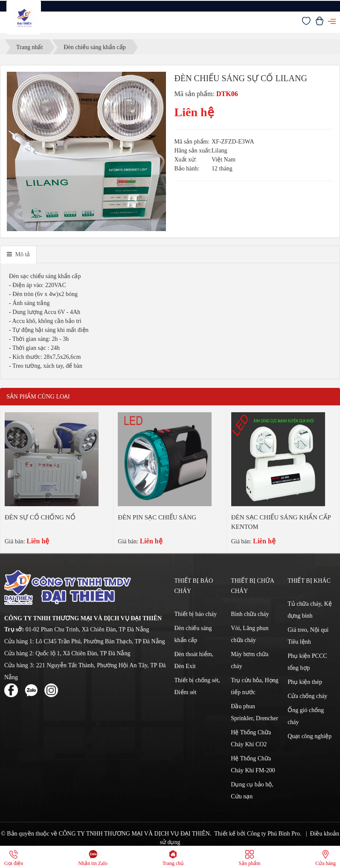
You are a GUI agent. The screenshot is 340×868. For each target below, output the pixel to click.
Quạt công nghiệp (309, 736)
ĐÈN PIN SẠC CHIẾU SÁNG (157, 517)
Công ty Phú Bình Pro (273, 834)
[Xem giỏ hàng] (320, 23)
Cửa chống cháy (307, 696)
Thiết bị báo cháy (196, 614)
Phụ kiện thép (305, 682)
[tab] (18, 255)
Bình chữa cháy (250, 614)
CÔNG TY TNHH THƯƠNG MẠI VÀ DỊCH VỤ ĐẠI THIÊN (134, 834)
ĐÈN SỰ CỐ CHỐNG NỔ (40, 517)
